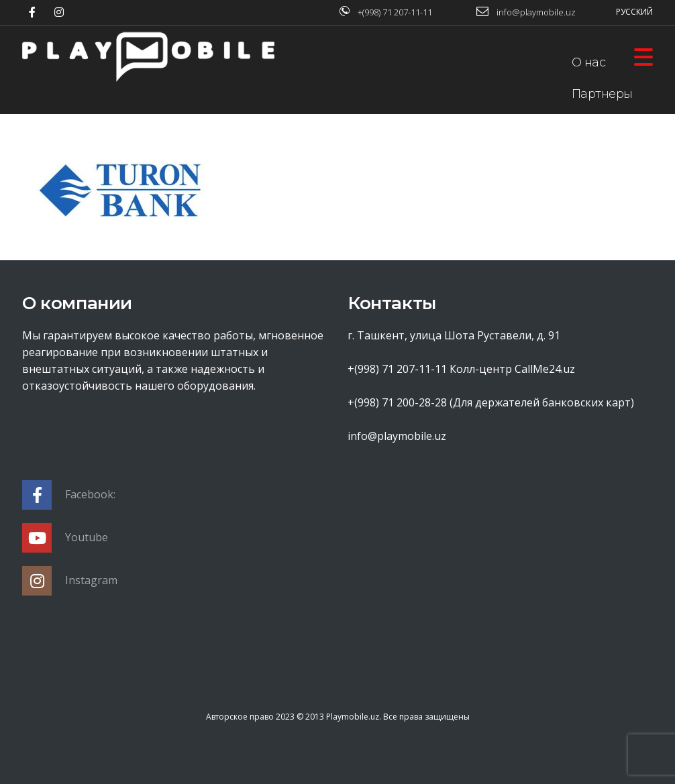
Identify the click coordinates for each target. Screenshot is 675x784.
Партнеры (602, 94)
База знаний (609, 157)
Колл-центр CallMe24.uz (512, 369)
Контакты (600, 220)
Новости (597, 188)
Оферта (595, 125)
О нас (589, 62)
